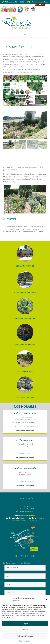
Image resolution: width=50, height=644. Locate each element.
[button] (47, 599)
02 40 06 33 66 (30, 516)
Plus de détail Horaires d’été (25, 453)
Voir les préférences (25, 636)
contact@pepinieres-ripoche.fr (26, 521)
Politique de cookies (24, 641)
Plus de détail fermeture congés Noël (25, 426)
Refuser (25, 630)
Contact (40, 4)
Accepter (25, 624)
